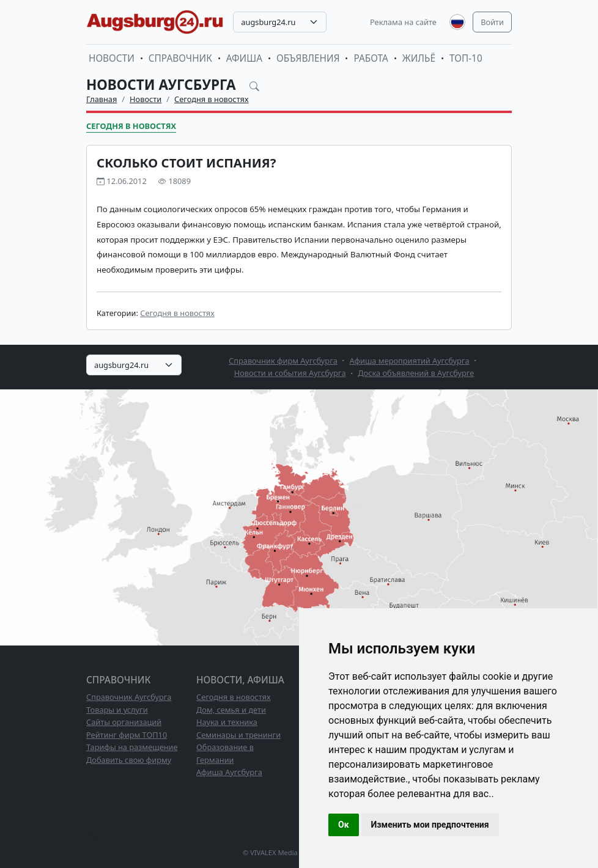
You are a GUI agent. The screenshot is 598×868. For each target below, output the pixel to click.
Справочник (180, 58)
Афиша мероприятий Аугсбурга (410, 361)
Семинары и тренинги (238, 735)
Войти (492, 22)
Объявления (308, 58)
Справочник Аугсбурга (129, 697)
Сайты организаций (124, 722)
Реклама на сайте (403, 22)
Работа (371, 58)
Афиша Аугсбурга (229, 772)
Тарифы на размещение (132, 747)
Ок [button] (344, 825)
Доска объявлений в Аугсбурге (416, 373)
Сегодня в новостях (212, 99)
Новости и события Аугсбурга (290, 373)
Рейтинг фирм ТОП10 (127, 735)
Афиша (244, 58)
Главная (102, 99)
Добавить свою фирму (129, 760)
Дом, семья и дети (231, 710)
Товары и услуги (117, 710)
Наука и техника (227, 722)
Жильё (419, 58)
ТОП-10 (466, 58)
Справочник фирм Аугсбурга (283, 361)
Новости (112, 58)
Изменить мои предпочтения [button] (430, 825)
